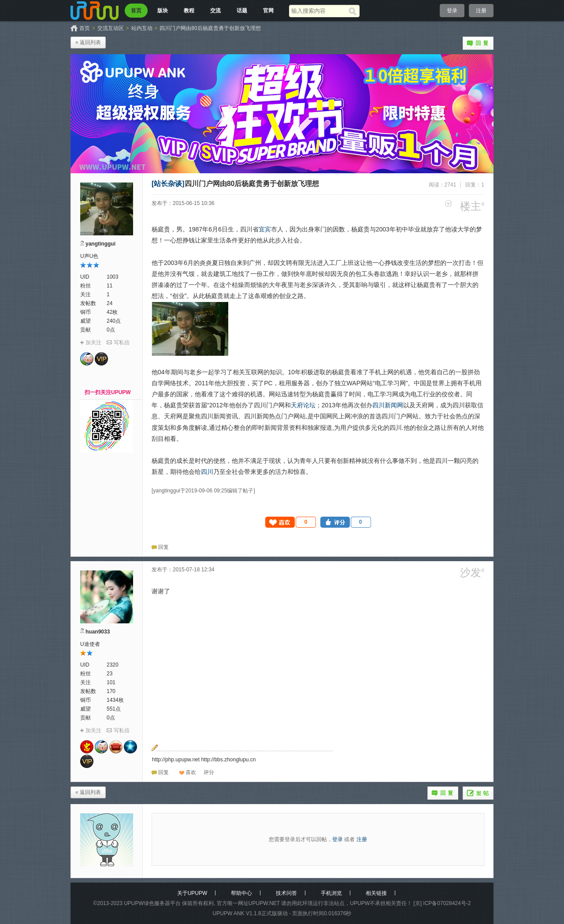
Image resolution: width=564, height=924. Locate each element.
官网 (268, 11)
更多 (448, 203)
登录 (452, 11)
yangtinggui (100, 244)
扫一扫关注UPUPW (108, 392)
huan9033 (98, 632)
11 (109, 286)
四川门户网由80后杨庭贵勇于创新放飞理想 (210, 28)
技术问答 (286, 893)
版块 (163, 11)
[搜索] (354, 11)
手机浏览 (331, 893)
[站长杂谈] (168, 184)
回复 (478, 43)
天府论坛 (303, 405)
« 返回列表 (88, 42)
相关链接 (376, 893)
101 (111, 682)
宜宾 (265, 229)
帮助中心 (241, 893)
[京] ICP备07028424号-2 (442, 903)
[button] (291, 522)
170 (111, 691)
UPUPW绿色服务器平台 (152, 903)
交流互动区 (111, 28)
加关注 (93, 343)
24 (109, 303)
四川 (207, 472)
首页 (136, 11)
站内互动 (142, 28)
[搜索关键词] (319, 11)
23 (109, 674)
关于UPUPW (192, 893)
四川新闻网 (388, 405)
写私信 (122, 343)
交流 (215, 11)
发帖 (478, 793)
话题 (242, 11)
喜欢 (191, 772)
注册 (481, 11)
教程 (189, 11)
